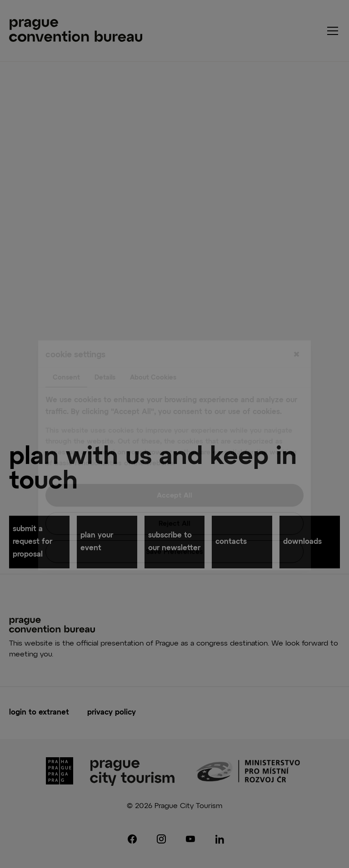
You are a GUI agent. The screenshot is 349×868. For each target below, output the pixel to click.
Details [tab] (105, 356)
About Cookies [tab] (153, 356)
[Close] (296, 334)
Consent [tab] (66, 356)
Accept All (174, 474)
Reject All (174, 502)
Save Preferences (174, 530)
